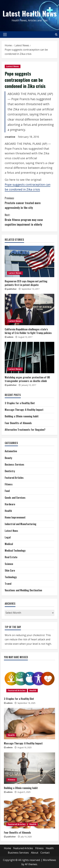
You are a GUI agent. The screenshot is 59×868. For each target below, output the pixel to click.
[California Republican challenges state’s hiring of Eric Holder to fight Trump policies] (29, 309)
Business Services (14, 464)
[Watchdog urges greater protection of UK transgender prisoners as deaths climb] (29, 358)
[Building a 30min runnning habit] (29, 768)
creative (10, 137)
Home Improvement (15, 517)
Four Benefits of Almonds (18, 423)
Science (9, 564)
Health (8, 511)
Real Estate (11, 557)
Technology (11, 577)
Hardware (10, 504)
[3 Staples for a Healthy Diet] (29, 679)
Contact (45, 853)
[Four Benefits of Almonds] (29, 813)
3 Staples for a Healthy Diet (20, 403)
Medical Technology (15, 551)
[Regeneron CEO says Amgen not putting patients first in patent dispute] (29, 261)
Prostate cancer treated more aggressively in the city (29, 203)
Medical (9, 544)
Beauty (8, 458)
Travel (8, 584)
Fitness (9, 484)
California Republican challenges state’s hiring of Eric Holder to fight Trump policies (28, 331)
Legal (8, 537)
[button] (5, 35)
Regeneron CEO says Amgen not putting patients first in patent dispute (26, 283)
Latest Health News (30, 13)
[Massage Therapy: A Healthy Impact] (29, 724)
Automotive (11, 451)
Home (7, 848)
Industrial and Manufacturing (21, 524)
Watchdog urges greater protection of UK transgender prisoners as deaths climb (27, 379)
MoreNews (49, 860)
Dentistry (10, 471)
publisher (12, 289)
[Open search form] (56, 34)
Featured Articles (14, 478)
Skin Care (10, 570)
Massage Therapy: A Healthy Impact (24, 410)
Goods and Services (15, 498)
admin (10, 337)
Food (7, 491)
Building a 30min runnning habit (22, 416)
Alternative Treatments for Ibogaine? (25, 430)
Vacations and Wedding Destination (23, 590)
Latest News (13, 66)
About (35, 853)
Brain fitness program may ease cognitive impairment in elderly (29, 219)
